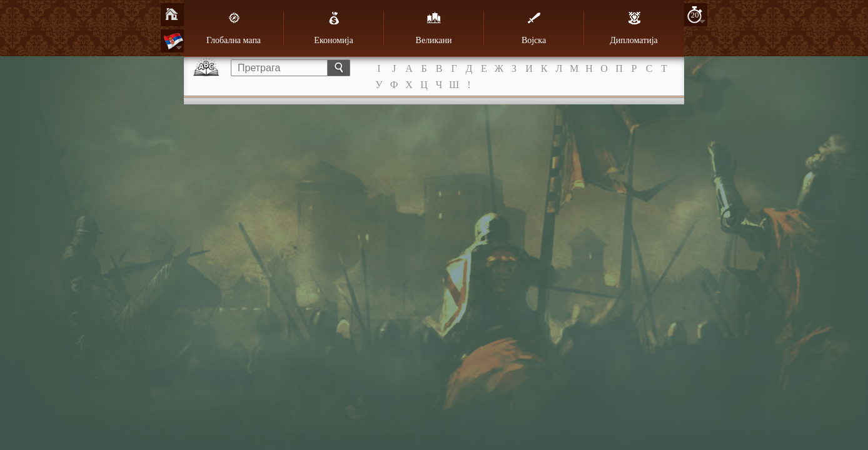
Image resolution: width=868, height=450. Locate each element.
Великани (434, 28)
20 (695, 15)
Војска (534, 28)
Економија (333, 28)
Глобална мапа (234, 28)
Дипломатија (634, 28)
